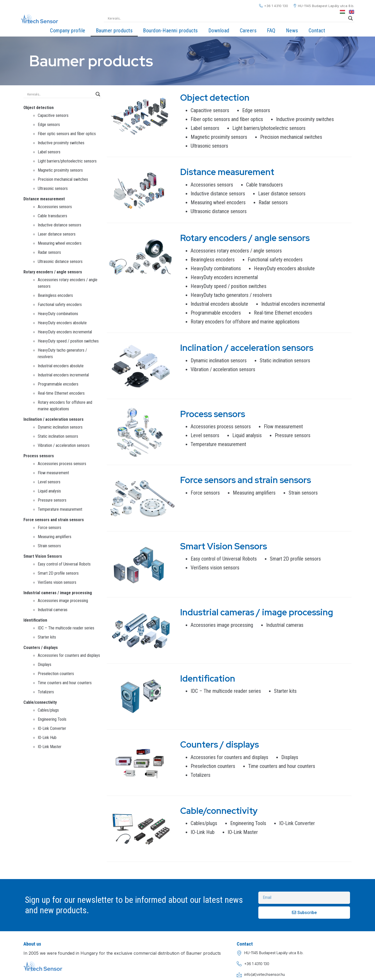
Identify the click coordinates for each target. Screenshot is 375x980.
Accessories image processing (63, 601)
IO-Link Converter (52, 728)
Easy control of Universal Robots (64, 564)
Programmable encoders (58, 384)
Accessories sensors (55, 207)
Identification (35, 620)
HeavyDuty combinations (58, 314)
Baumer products (114, 31)
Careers (248, 31)
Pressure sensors (52, 500)
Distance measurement (44, 199)
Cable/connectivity (40, 702)
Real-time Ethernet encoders (61, 393)
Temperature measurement (60, 509)
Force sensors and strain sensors (54, 520)
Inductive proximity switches (61, 143)
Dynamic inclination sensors (60, 427)
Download (219, 31)
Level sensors (49, 482)
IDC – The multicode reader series (66, 628)
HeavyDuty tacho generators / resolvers (231, 295)
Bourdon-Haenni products (170, 31)
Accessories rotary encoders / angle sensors (236, 251)
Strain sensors (49, 546)
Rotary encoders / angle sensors (53, 272)
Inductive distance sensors (60, 225)
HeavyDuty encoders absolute (62, 323)
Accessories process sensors (62, 464)
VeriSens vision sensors (57, 582)
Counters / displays (41, 648)
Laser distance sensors (57, 234)
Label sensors (49, 152)
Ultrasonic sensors (53, 188)
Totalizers (46, 692)
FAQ (271, 31)
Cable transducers (52, 216)
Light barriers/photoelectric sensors (67, 161)
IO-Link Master (50, 747)
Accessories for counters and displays (69, 655)
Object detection (39, 108)
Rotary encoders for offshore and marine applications (245, 322)
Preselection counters (56, 674)
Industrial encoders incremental (63, 375)
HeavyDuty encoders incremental (65, 332)
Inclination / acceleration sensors (54, 419)
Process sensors (39, 456)
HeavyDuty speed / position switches (68, 341)
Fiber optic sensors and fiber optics (67, 134)
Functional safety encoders (60, 305)
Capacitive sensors (53, 115)
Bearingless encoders (55, 295)
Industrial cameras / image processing (58, 593)
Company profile (68, 31)
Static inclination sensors (58, 436)
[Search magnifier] (351, 18)
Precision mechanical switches (63, 179)
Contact (317, 31)
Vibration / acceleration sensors (64, 445)
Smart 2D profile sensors (58, 573)
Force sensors (49, 528)
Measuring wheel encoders (60, 243)
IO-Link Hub (47, 738)
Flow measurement (53, 473)
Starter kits (47, 637)
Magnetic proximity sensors (60, 170)
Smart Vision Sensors (43, 556)
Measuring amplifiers (55, 537)
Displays (45, 665)
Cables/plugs (48, 710)
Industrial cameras (53, 610)
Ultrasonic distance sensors (60, 261)
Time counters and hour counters (65, 683)
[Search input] (227, 18)
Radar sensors (49, 252)
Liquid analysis (49, 491)
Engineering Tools (52, 719)
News (292, 31)
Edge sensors (49, 125)
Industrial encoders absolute (61, 366)
